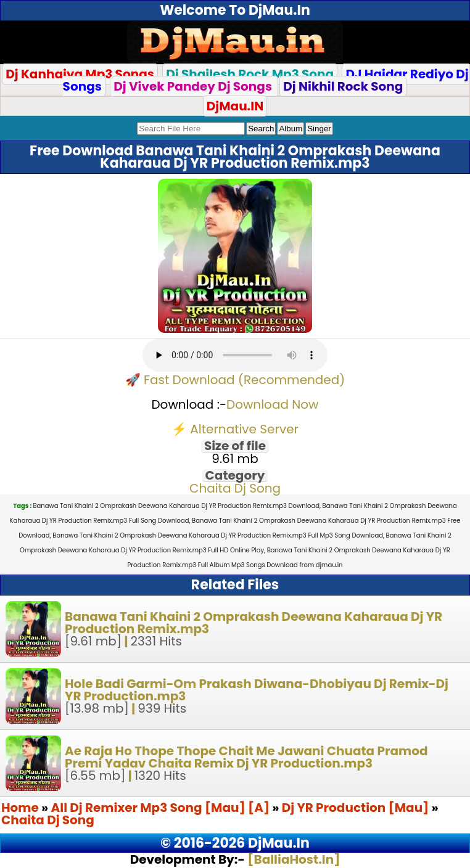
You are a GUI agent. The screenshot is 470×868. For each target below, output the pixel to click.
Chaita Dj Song (235, 488)
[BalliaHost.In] (292, 859)
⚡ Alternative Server (235, 429)
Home (20, 808)
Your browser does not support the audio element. (235, 355)
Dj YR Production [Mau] (356, 808)
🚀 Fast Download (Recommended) (235, 380)
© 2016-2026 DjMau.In (235, 843)
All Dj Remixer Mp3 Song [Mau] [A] (162, 808)
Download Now (273, 404)
